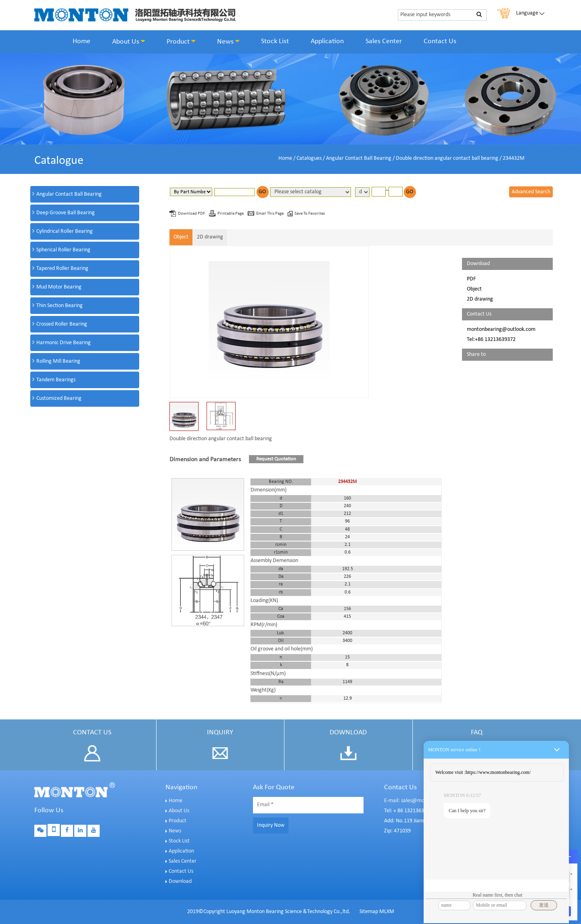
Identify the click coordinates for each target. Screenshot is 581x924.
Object (181, 237)
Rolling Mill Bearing (58, 361)
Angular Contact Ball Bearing (359, 158)
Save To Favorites (310, 214)
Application (327, 41)
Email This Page (270, 214)
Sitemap (369, 912)
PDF (471, 279)
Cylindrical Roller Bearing (65, 231)
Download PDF (192, 214)
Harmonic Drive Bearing (64, 343)
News (228, 42)
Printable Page (231, 214)
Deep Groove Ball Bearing (66, 213)
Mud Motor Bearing (59, 287)
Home (82, 41)
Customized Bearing (59, 398)
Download (180, 881)
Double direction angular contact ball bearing (447, 158)
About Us (129, 42)
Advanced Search (531, 192)
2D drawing (210, 237)
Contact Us (440, 41)
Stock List (275, 41)
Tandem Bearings (56, 380)
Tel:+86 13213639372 (491, 340)
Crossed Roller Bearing (62, 324)
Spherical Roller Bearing (63, 250)
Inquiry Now (271, 825)
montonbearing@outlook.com (501, 329)
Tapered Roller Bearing (62, 269)
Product (181, 42)
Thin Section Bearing (60, 306)
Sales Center (384, 41)
